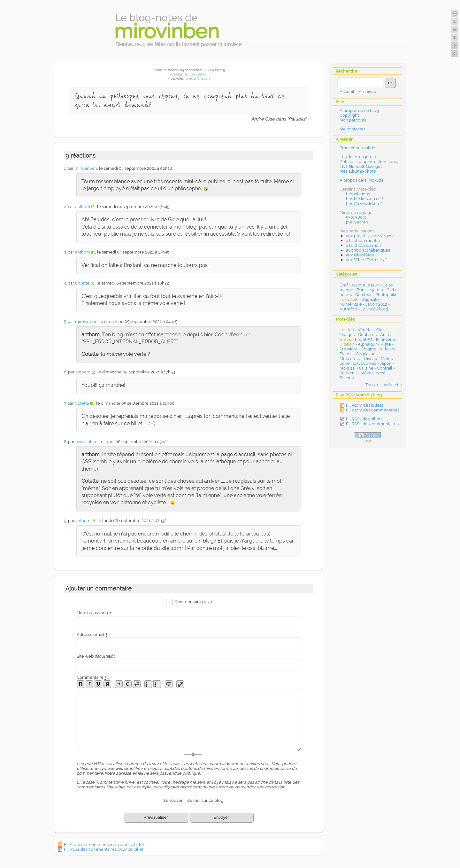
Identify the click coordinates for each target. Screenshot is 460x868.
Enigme (369, 349)
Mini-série (386, 339)
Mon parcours (353, 120)
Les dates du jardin (358, 157)
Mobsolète (350, 359)
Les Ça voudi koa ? (364, 203)
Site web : (96, 656)
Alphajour (367, 344)
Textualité (198, 74)
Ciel (380, 330)
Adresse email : (93, 634)
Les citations (358, 194)
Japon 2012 (376, 304)
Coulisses (367, 335)
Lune (345, 363)
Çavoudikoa (365, 363)
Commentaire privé (193, 602)
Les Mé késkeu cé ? (365, 199)
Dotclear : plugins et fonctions (368, 162)
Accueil (347, 92)
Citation (203, 78)
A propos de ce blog (359, 110)
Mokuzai (348, 368)
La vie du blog (374, 309)
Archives (367, 92)
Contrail (385, 368)
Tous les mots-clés (383, 385)
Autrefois (348, 309)
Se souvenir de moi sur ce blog (193, 800)
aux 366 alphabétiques (368, 250)
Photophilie (387, 295)
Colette (82, 283)
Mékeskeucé (373, 373)
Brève (191, 78)
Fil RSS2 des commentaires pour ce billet (104, 849)
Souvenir (348, 373)
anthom (83, 207)
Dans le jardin (370, 290)
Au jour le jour (365, 285)
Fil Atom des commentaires (373, 410)
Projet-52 (364, 339)
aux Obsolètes (360, 255)
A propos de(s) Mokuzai (362, 180)
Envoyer (221, 817)
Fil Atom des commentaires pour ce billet (104, 845)
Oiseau (371, 359)
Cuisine (366, 368)
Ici (342, 330)
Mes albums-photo (358, 171)
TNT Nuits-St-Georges (361, 166)
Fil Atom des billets (364, 405)
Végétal (365, 330)
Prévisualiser (156, 817)
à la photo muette (363, 241)
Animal (387, 335)
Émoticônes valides (358, 148)
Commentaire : (93, 677)
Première (349, 349)
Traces (346, 354)
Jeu (351, 330)
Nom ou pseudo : (95, 613)
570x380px (357, 217)
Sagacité (371, 299)
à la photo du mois (364, 245)
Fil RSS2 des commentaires (372, 424)
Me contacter (352, 129)
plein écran (357, 222)
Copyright (349, 115)
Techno (347, 378)
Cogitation (366, 354)
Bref (344, 285)
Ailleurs (387, 349)
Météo (387, 359)
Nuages (347, 335)
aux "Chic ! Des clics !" (366, 260)
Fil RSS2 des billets (364, 419)
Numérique (351, 304)
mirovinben (86, 168)
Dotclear (364, 295)
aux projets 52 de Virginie (370, 236)
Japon (386, 363)
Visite (386, 344)
